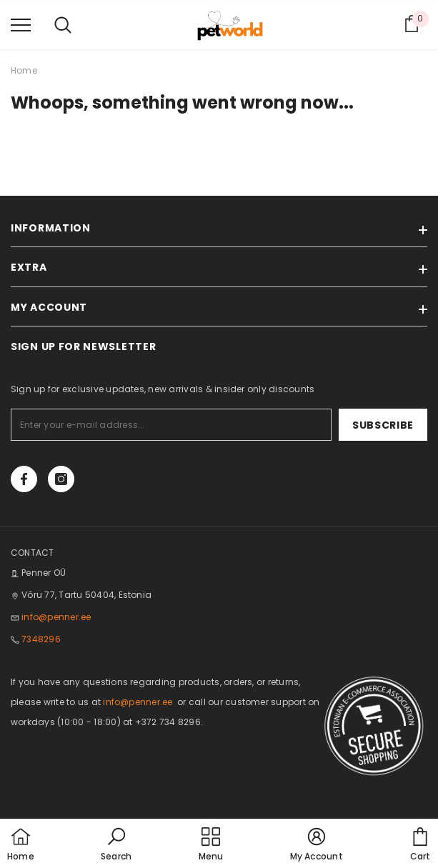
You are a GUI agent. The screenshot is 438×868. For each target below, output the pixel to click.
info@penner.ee (56, 617)
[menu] (21, 24)
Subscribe (383, 425)
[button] (116, 845)
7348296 (41, 639)
